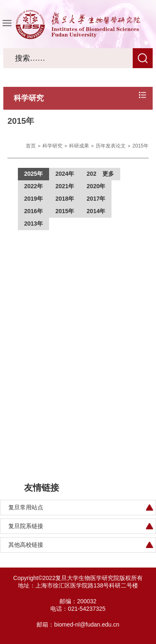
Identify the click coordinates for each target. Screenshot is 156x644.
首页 (31, 146)
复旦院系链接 (26, 526)
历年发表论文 (111, 146)
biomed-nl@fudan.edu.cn (87, 624)
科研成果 (79, 146)
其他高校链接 (26, 545)
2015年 (140, 146)
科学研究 (52, 146)
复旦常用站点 (26, 507)
